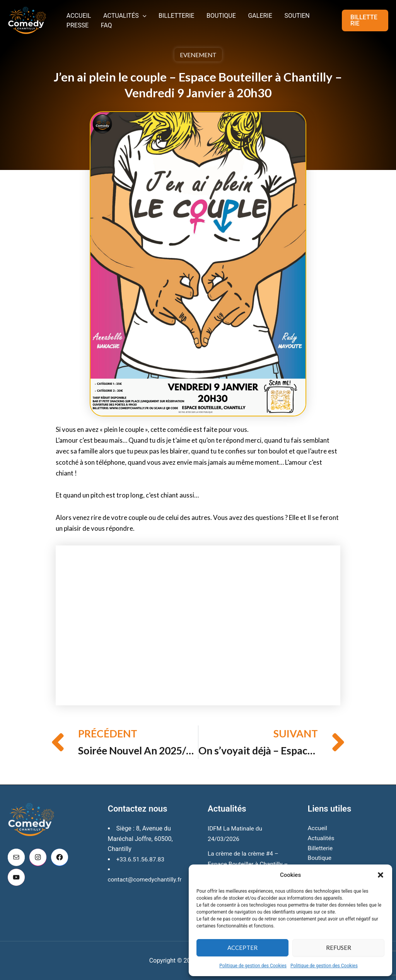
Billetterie (165, 13)
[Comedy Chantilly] (27, 20)
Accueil (77, 13)
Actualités (118, 13)
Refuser (339, 948)
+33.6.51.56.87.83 (141, 849)
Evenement (198, 55)
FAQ (70, 27)
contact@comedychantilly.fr (146, 869)
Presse (304, 13)
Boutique (205, 13)
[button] (381, 875)
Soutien (272, 13)
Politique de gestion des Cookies (253, 966)
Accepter (242, 948)
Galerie (240, 13)
